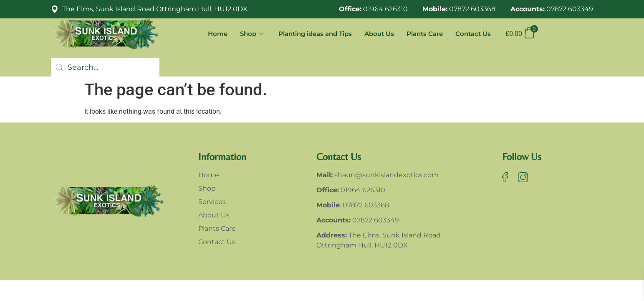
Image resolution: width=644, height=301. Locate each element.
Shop (252, 34)
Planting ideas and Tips (315, 34)
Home (218, 34)
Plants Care (425, 34)
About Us (379, 34)
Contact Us (473, 34)
